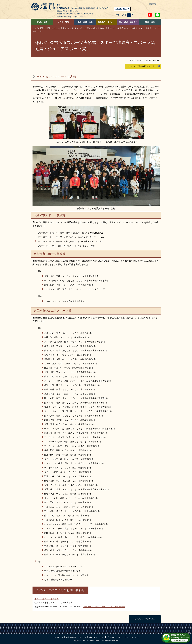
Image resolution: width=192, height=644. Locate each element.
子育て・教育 (63, 22)
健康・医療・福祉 (85, 22)
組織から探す (71, 637)
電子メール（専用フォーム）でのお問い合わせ (104, 607)
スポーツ (56, 28)
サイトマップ (58, 637)
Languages (122, 9)
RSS (102, 637)
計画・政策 (150, 22)
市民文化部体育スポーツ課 (47, 599)
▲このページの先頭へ (145, 619)
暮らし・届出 (42, 22)
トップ (35, 28)
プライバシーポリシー (116, 637)
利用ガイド (93, 637)
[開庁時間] (60, 16)
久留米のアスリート (69, 28)
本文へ (59, 5)
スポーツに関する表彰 (87, 28)
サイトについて (133, 637)
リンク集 (83, 637)
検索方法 (153, 4)
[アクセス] (105, 8)
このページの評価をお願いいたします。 (143, 66)
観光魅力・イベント (107, 22)
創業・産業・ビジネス (128, 22)
